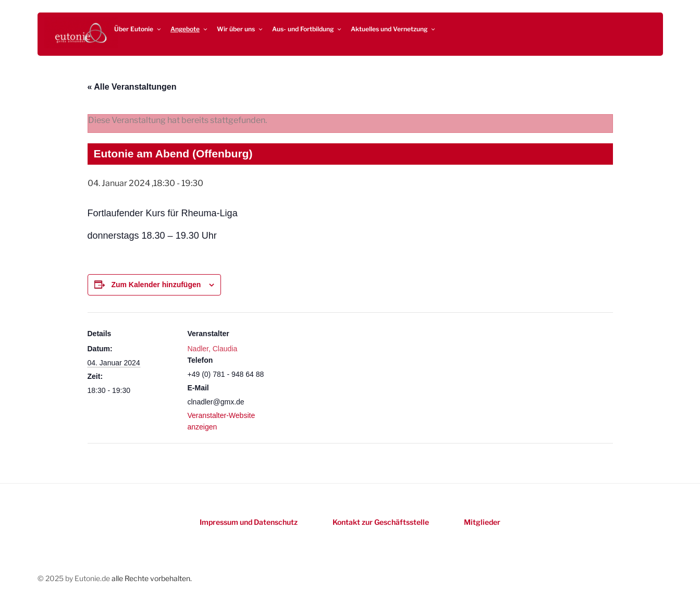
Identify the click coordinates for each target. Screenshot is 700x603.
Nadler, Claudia (213, 349)
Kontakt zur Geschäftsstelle (381, 522)
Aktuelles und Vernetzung (394, 29)
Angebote (189, 29)
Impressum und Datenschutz (249, 522)
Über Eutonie (138, 29)
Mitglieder (482, 522)
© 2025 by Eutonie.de (75, 578)
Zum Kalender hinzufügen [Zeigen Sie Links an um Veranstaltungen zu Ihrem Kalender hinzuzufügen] (156, 285)
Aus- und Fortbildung (307, 29)
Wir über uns (240, 29)
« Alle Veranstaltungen (132, 87)
